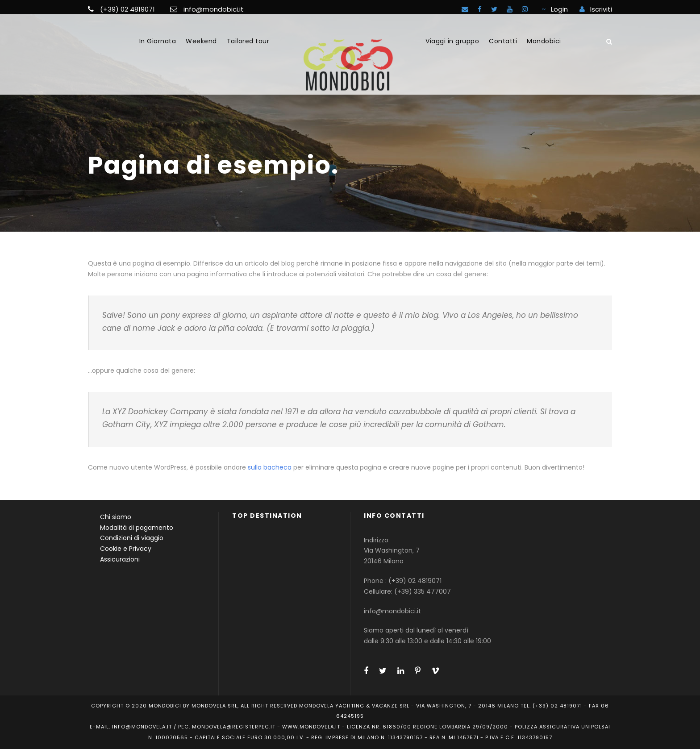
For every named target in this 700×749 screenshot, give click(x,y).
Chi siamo (116, 517)
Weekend (201, 41)
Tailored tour (248, 41)
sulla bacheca (270, 467)
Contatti (503, 41)
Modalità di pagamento (137, 528)
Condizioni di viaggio (132, 538)
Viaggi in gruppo (452, 41)
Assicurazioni (120, 559)
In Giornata (158, 41)
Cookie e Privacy (126, 549)
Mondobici (544, 41)
